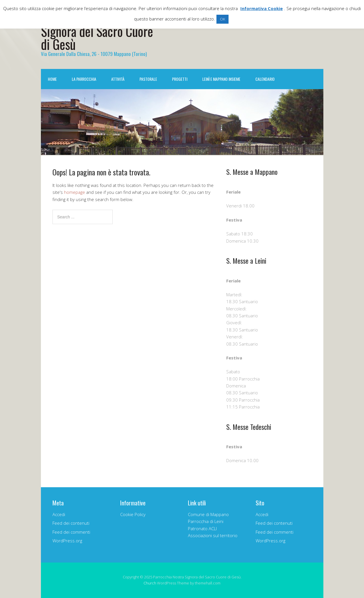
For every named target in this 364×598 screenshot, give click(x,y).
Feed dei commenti (71, 532)
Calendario (265, 79)
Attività (118, 79)
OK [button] (222, 19)
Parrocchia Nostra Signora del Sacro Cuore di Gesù (97, 31)
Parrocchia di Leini (206, 521)
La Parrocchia (84, 79)
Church (150, 583)
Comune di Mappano (208, 514)
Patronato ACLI (202, 528)
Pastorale (148, 79)
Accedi (59, 514)
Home (52, 79)
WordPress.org (67, 541)
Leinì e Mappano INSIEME (221, 79)
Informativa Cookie (262, 8)
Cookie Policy (133, 514)
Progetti (180, 79)
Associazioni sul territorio (213, 535)
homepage (75, 192)
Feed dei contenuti (71, 523)
